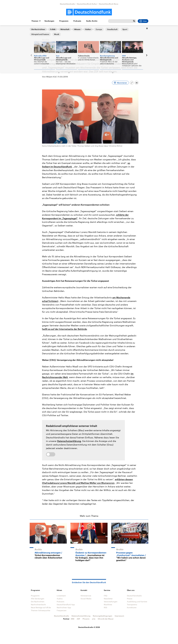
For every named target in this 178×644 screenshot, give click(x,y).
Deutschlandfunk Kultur (87, 4)
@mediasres (45, 29)
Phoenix (86, 619)
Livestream (61, 596)
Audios (60, 599)
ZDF (78, 619)
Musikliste (108, 605)
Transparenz (132, 605)
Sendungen (49, 21)
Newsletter (108, 599)
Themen (35, 21)
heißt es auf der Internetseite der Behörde (64, 329)
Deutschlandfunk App (66, 605)
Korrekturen (132, 607)
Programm (64, 21)
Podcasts (77, 21)
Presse (130, 599)
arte (94, 619)
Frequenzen (62, 610)
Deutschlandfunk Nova (109, 4)
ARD (72, 619)
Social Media (86, 599)
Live (143, 21)
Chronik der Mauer (106, 619)
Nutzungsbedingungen (103, 616)
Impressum (119, 616)
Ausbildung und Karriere (137, 602)
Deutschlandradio (67, 4)
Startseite (34, 29)
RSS (106, 607)
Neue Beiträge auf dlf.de (41, 607)
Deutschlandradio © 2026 (89, 627)
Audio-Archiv (92, 21)
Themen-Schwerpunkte (41, 610)
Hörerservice (86, 596)
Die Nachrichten (38, 602)
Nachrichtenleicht (38, 605)
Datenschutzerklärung (69, 441)
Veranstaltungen (111, 602)
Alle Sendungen (38, 599)
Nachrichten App (64, 607)
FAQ (106, 596)
